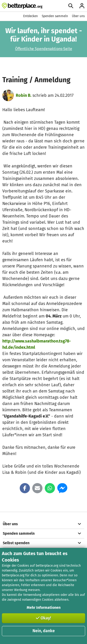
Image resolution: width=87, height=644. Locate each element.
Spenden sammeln (55, 16)
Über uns (78, 16)
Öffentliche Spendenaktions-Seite (44, 49)
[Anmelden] (82, 6)
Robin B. (24, 95)
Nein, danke (44, 631)
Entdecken (31, 16)
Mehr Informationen (44, 608)
